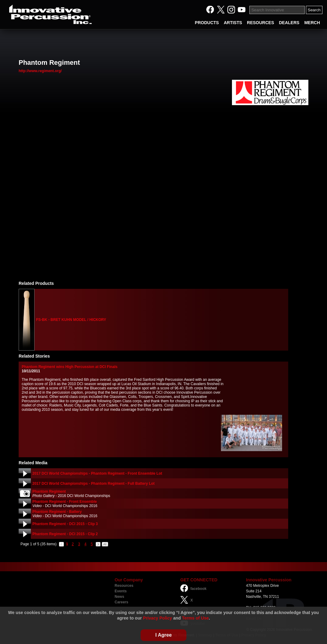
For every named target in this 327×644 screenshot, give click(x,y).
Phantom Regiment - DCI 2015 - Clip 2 (65, 534)
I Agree (163, 635)
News (119, 597)
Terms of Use (195, 618)
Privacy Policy (158, 618)
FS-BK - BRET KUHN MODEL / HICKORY (71, 320)
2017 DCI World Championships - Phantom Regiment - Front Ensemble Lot (97, 473)
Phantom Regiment (49, 491)
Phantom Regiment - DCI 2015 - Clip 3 (65, 524)
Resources (124, 586)
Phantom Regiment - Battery (57, 512)
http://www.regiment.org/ (40, 71)
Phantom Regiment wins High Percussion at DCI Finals (70, 367)
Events (121, 591)
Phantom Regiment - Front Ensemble (65, 502)
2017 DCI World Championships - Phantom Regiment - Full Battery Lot (94, 484)
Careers (121, 602)
